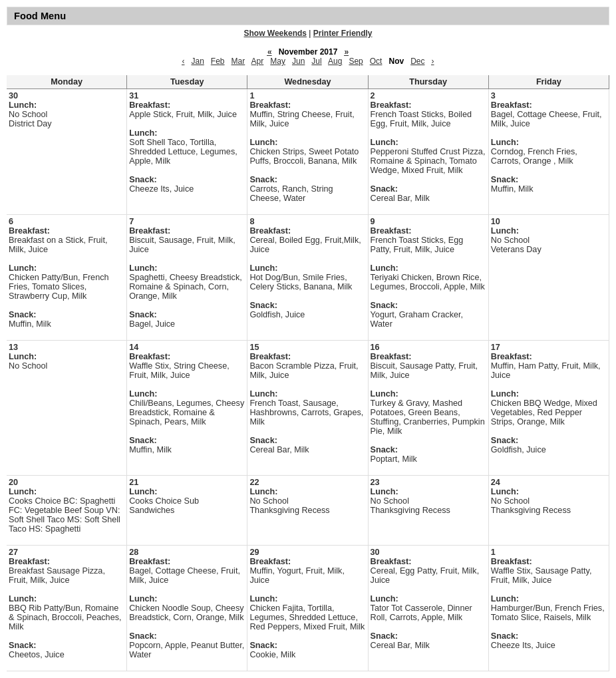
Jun (298, 61)
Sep (356, 61)
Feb (218, 61)
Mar (238, 61)
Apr (258, 61)
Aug (335, 61)
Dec (417, 61)
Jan (197, 61)
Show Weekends (275, 33)
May (278, 61)
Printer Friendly (343, 33)
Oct (376, 61)
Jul (316, 61)
